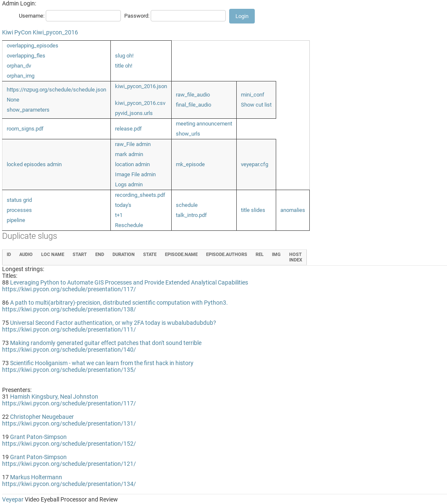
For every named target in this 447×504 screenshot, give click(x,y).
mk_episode (190, 164)
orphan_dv (19, 66)
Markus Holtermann (36, 477)
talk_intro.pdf (191, 215)
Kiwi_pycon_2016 (55, 32)
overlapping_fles (26, 56)
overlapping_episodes (33, 46)
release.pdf (128, 129)
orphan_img (21, 76)
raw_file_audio (193, 95)
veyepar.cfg (255, 164)
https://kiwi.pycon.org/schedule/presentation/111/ (69, 329)
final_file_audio (193, 105)
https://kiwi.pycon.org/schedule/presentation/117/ (69, 289)
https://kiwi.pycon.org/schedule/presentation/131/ (69, 423)
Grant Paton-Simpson (38, 437)
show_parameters (28, 110)
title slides (253, 210)
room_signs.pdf (25, 129)
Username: (32, 16)
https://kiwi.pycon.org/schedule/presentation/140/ (69, 350)
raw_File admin (133, 144)
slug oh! (124, 56)
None (13, 100)
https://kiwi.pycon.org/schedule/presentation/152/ (69, 444)
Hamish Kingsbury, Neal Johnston (54, 397)
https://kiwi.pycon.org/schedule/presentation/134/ (69, 484)
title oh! (124, 66)
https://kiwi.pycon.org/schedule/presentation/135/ (69, 370)
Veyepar (13, 499)
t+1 (119, 215)
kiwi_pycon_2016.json (141, 86)
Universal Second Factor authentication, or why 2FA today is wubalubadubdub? (113, 323)
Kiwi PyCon (17, 32)
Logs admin (129, 184)
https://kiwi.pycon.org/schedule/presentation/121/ (69, 464)
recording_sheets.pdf (140, 195)
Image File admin (135, 174)
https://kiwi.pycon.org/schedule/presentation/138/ (69, 309)
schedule (187, 205)
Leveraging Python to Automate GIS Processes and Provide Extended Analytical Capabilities (129, 282)
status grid (19, 200)
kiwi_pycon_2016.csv (140, 103)
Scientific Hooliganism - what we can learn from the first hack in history (102, 363)
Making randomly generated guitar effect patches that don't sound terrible (106, 343)
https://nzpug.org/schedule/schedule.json (56, 90)
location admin (132, 164)
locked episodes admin (34, 164)
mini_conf (253, 95)
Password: (137, 16)
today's (123, 205)
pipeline (16, 220)
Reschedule (129, 225)
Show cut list (256, 105)
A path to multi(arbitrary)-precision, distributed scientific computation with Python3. (119, 303)
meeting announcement (204, 124)
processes (19, 210)
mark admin (129, 154)
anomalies (293, 210)
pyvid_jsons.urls (134, 113)
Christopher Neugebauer (42, 417)
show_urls (188, 134)
